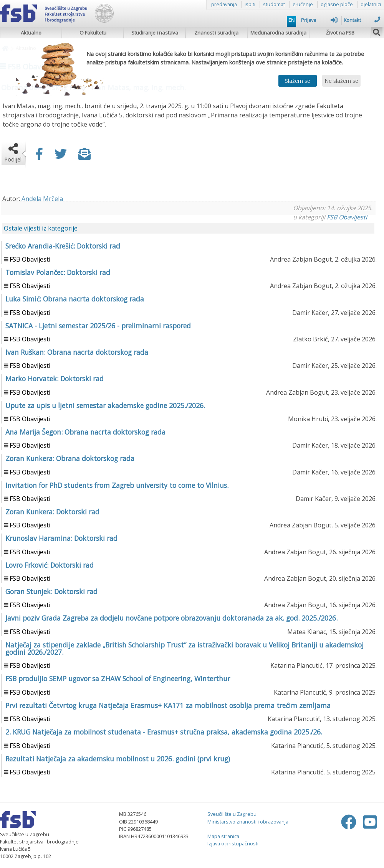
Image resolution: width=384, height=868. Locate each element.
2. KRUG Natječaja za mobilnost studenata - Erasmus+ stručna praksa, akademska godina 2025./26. (164, 732)
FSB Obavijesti (347, 217)
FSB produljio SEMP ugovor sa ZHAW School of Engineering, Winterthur (118, 679)
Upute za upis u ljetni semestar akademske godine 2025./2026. (105, 405)
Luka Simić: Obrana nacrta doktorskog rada (75, 299)
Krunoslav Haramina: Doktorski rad (61, 538)
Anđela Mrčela (42, 199)
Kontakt (362, 20)
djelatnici (371, 4)
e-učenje (303, 4)
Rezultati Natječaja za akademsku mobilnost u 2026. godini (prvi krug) (118, 759)
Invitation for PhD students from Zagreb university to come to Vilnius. (117, 485)
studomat (274, 4)
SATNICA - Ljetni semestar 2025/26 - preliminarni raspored (98, 326)
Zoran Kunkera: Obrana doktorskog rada (70, 458)
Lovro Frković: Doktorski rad (50, 565)
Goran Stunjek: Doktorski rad (51, 591)
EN (291, 20)
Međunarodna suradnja (278, 33)
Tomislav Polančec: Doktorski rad (58, 272)
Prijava (319, 20)
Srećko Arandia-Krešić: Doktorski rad (63, 246)
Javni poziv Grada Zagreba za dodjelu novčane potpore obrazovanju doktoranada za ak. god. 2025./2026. (171, 618)
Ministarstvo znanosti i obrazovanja (248, 822)
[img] (377, 31)
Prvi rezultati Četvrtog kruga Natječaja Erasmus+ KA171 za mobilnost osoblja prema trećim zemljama (168, 705)
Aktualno (31, 33)
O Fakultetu (93, 33)
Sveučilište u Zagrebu (232, 814)
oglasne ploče (337, 4)
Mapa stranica (223, 836)
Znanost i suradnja (216, 33)
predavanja (224, 4)
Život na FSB (340, 33)
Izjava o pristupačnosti (233, 843)
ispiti (250, 4)
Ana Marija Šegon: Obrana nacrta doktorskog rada (85, 432)
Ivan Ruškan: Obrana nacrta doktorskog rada (77, 352)
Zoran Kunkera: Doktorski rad (52, 512)
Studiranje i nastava (155, 33)
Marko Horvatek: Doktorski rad (55, 379)
